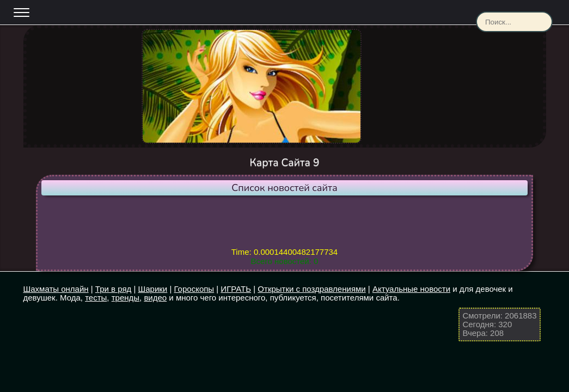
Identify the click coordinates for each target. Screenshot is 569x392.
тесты (96, 298)
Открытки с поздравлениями (311, 289)
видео (155, 298)
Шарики (153, 289)
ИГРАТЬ (236, 289)
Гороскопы (194, 289)
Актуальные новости (411, 289)
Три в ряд (113, 289)
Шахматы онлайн (56, 289)
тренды (126, 298)
